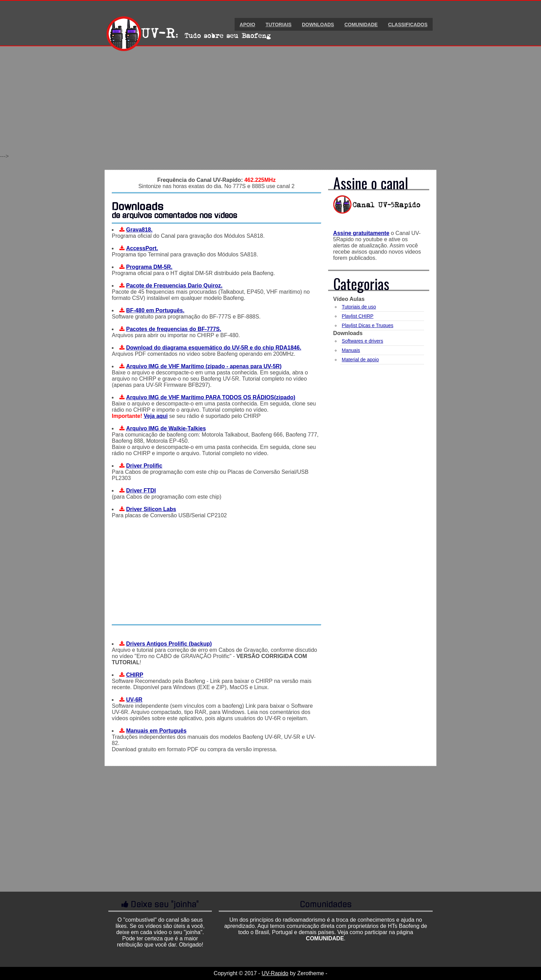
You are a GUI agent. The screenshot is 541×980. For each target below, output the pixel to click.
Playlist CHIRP (358, 316)
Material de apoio (360, 360)
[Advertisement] (270, 105)
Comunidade (361, 24)
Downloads (318, 24)
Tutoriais (279, 24)
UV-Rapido (275, 973)
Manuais (351, 350)
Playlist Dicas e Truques (368, 325)
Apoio (248, 24)
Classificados (408, 24)
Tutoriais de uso (359, 307)
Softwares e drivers (363, 341)
